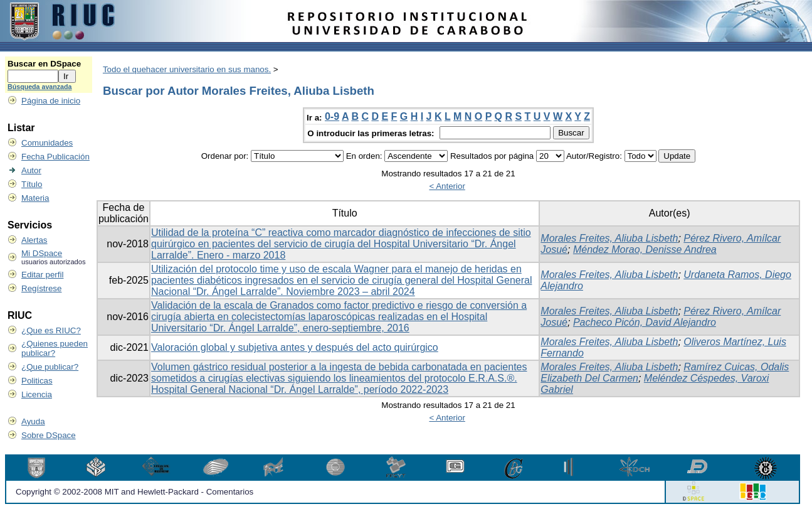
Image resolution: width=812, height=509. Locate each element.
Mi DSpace (42, 253)
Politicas (37, 381)
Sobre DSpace (49, 435)
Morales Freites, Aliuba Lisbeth (609, 238)
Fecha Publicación (55, 157)
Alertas (34, 240)
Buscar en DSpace (44, 64)
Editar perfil (42, 275)
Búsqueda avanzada (40, 87)
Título (32, 184)
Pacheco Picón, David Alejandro (645, 322)
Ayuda (33, 421)
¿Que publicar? (50, 367)
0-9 (332, 116)
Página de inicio (51, 101)
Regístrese (41, 288)
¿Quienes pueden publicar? (55, 348)
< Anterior (447, 186)
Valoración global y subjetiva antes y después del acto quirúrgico (295, 347)
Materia (35, 198)
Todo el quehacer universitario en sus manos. (187, 69)
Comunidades (47, 143)
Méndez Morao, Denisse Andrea (645, 249)
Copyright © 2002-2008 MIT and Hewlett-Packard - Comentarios (134, 492)
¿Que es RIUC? (51, 330)
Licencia (37, 394)
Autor (31, 170)
